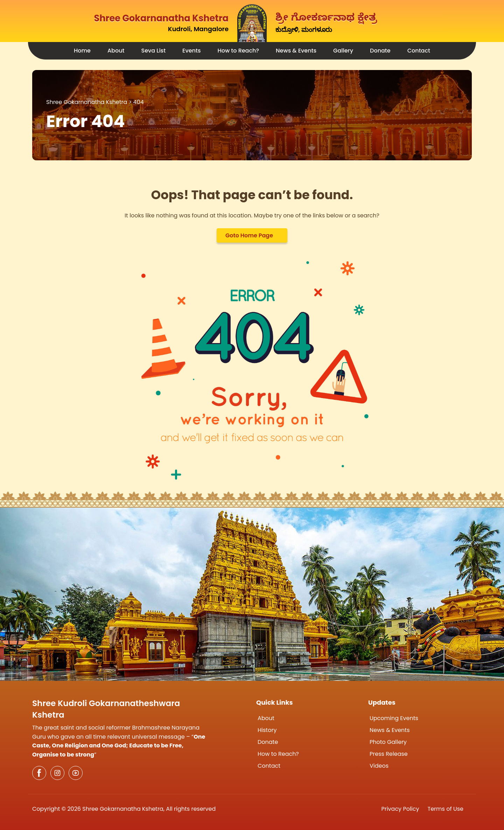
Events (191, 51)
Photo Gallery (388, 742)
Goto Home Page (249, 235)
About (116, 51)
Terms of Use (446, 809)
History (267, 730)
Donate (380, 51)
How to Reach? (238, 51)
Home (82, 51)
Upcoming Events (394, 718)
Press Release (389, 754)
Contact (419, 51)
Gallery (343, 51)
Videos (379, 766)
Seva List (154, 51)
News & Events (296, 51)
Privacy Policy (400, 809)
